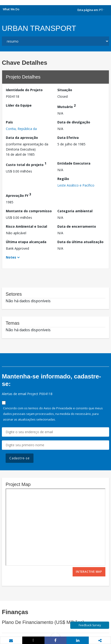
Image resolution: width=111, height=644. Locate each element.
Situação (65, 90)
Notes (11, 257)
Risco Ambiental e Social (26, 226)
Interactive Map (89, 572)
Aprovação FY (18, 195)
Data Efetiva (68, 138)
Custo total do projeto (26, 164)
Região (63, 179)
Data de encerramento (77, 226)
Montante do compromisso (29, 211)
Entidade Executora (74, 163)
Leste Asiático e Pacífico (76, 185)
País (9, 122)
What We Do (11, 9)
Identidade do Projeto (24, 90)
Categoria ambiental (75, 211)
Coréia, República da (21, 129)
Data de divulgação (74, 122)
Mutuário (67, 106)
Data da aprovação (22, 138)
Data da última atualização (80, 242)
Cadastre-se (20, 458)
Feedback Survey (90, 625)
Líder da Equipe (19, 105)
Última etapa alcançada (26, 242)
